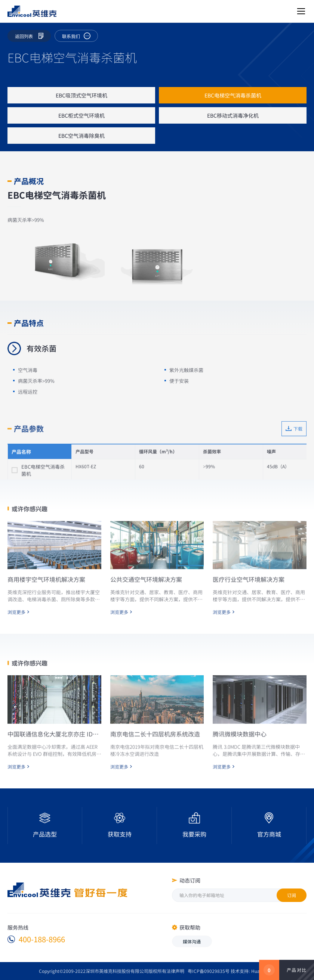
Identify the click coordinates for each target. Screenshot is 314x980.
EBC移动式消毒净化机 (233, 115)
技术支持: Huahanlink (253, 971)
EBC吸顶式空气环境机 (81, 95)
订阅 (292, 895)
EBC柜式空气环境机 (81, 115)
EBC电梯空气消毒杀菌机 (233, 95)
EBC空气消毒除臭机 (81, 136)
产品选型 (45, 834)
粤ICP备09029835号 (209, 971)
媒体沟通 (192, 941)
